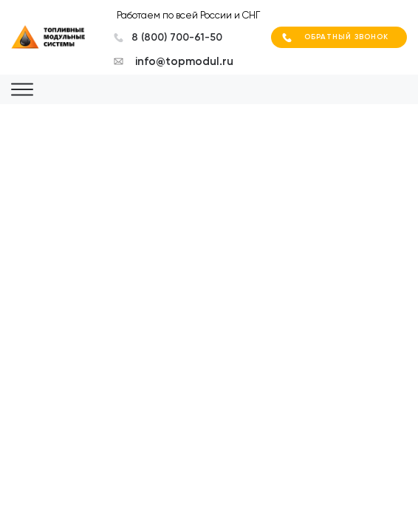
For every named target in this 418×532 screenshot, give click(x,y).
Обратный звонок (346, 37)
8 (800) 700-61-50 (177, 37)
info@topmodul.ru (184, 61)
